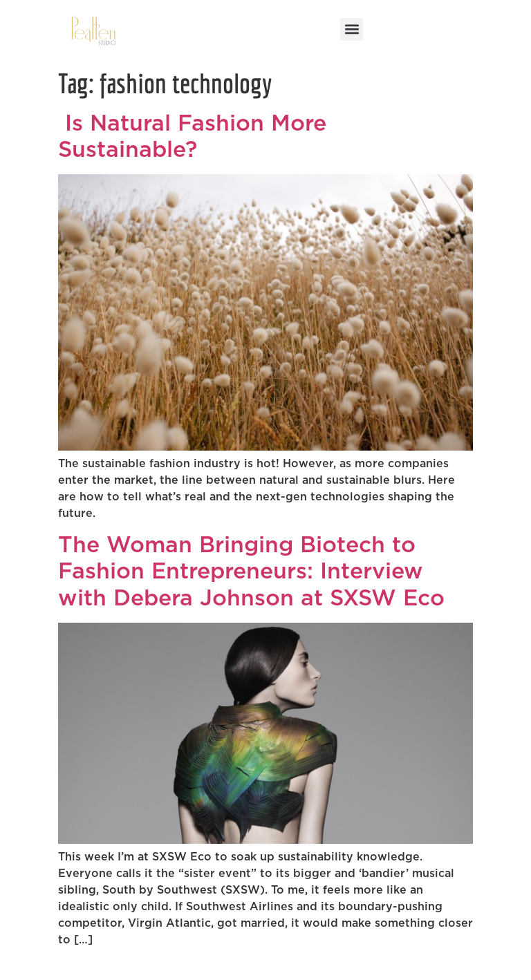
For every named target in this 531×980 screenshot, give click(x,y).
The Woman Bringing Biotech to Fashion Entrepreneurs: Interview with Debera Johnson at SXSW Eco (251, 572)
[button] (352, 29)
